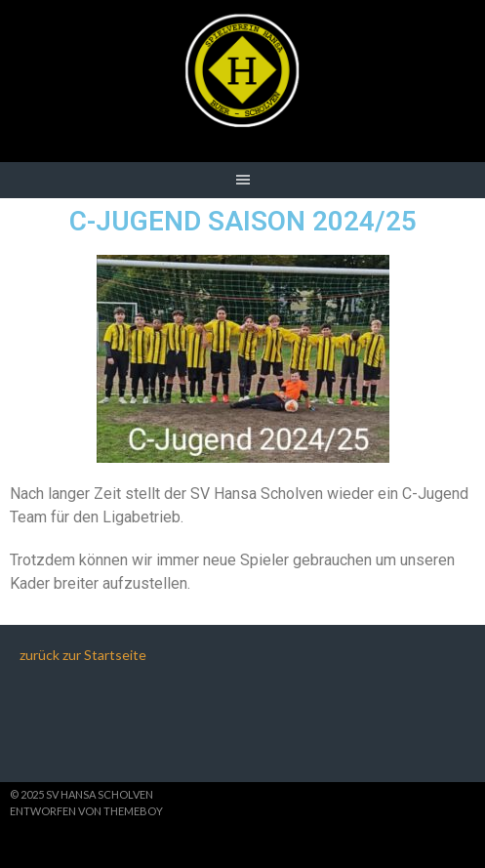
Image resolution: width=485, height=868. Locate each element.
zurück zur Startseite (83, 655)
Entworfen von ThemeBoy (86, 811)
